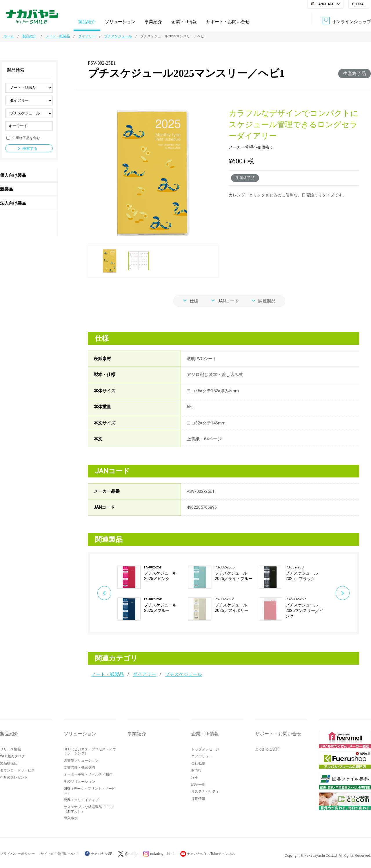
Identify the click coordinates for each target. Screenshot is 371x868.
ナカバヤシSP (98, 854)
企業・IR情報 (184, 21)
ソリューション (120, 21)
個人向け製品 (13, 175)
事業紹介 (153, 21)
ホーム (9, 36)
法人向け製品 (13, 203)
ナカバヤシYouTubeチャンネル (212, 854)
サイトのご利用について (60, 854)
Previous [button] (103, 593)
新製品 (7, 189)
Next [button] (344, 593)
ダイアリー (87, 36)
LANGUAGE (325, 4)
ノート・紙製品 (58, 36)
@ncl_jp (131, 854)
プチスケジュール (118, 36)
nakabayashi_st (163, 854)
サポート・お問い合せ (228, 21)
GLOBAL (359, 4)
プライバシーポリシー (17, 854)
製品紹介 (87, 21)
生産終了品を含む (26, 138)
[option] (153, 593)
